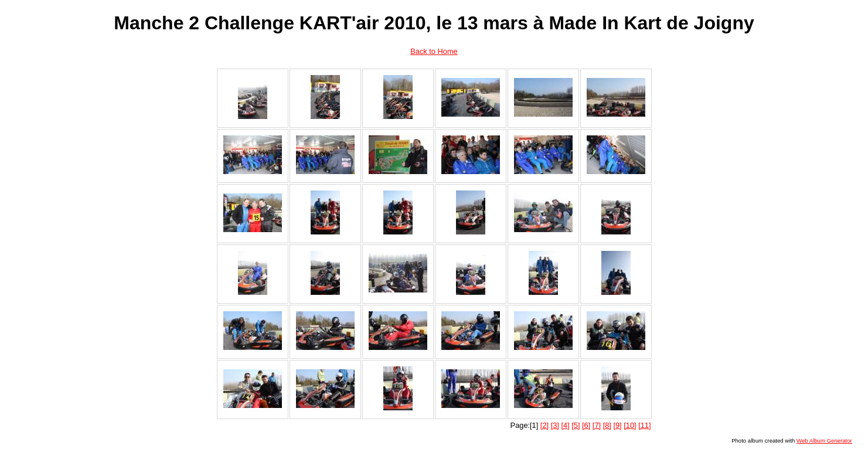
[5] (576, 425)
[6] (586, 425)
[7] (597, 425)
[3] (555, 425)
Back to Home (434, 51)
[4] (565, 425)
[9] (617, 425)
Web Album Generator (824, 441)
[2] (544, 425)
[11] (644, 425)
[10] (630, 425)
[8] (607, 425)
